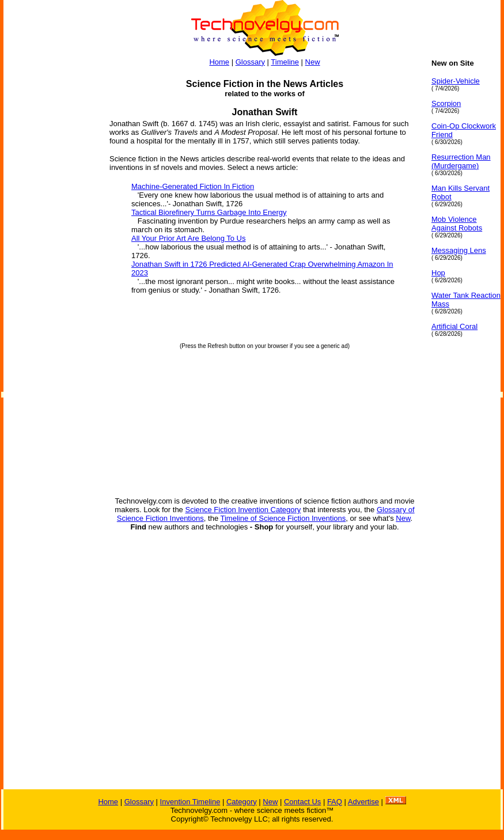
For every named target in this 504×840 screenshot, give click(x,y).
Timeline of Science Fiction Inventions (283, 518)
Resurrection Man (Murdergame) (461, 161)
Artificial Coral (454, 326)
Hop (438, 273)
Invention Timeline (190, 802)
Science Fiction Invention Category (243, 510)
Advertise (363, 802)
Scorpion (446, 103)
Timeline (285, 62)
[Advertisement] (50, 232)
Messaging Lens (459, 250)
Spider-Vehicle (456, 81)
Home (219, 62)
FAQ (335, 802)
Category (242, 802)
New (313, 62)
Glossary (250, 62)
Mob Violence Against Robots (457, 224)
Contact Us (302, 802)
